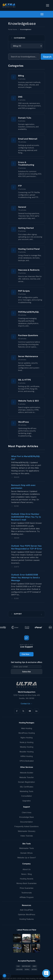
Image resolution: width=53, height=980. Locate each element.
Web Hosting (27, 728)
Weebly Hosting (27, 747)
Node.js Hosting (27, 742)
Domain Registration (26, 782)
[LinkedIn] (36, 711)
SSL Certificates (27, 787)
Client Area (26, 812)
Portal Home (13, 29)
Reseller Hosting (27, 752)
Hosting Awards (27, 879)
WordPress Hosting (27, 733)
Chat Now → (26, 654)
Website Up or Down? (27, 858)
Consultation (27, 796)
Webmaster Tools (26, 848)
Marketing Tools (26, 791)
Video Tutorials (27, 836)
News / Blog (26, 874)
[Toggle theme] (7, 976)
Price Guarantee (27, 888)
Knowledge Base (27, 817)
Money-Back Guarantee (26, 883)
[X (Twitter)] (23, 711)
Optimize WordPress (27, 914)
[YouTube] (30, 711)
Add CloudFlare (26, 910)
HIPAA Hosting (27, 756)
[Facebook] (17, 711)
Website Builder (27, 773)
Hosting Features (27, 919)
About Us (27, 869)
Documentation (26, 822)
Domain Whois (26, 853)
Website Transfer (27, 777)
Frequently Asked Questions (26, 826)
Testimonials (27, 893)
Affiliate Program (27, 897)
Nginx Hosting (27, 738)
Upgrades (26, 801)
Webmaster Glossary (27, 831)
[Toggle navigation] (48, 5)
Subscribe (26, 672)
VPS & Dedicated (26, 761)
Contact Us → (26, 704)
